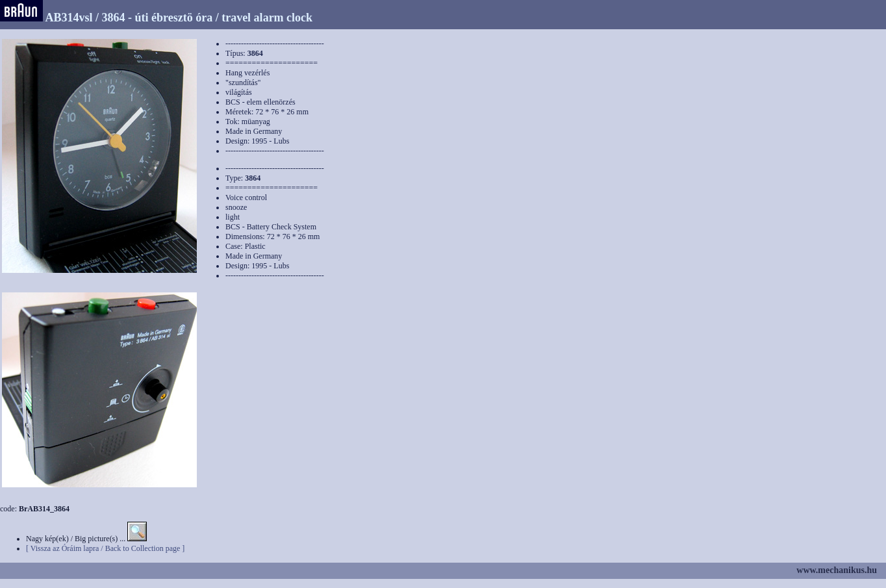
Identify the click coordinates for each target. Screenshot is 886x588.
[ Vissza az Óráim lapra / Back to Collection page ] (105, 548)
